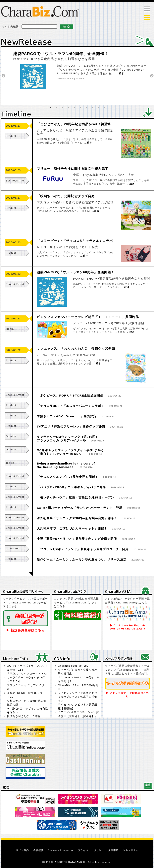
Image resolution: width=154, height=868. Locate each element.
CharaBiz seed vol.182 (73, 666)
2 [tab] (57, 108)
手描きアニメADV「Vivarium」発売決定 (67, 416)
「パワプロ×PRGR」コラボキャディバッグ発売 (71, 487)
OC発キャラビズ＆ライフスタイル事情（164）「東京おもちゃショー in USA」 (71, 452)
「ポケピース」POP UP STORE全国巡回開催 (70, 395)
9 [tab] (99, 108)
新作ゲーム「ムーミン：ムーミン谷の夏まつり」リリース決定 (82, 559)
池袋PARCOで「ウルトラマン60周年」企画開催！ (61, 54)
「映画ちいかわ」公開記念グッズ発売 (66, 196)
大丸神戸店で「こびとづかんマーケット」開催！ (72, 528)
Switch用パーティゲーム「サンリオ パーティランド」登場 (80, 508)
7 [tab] (87, 108)
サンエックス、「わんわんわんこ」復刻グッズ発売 (76, 349)
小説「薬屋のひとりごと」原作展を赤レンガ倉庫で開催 (77, 539)
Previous (3, 76)
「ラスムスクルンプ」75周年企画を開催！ (68, 477)
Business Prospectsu (61, 850)
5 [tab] (75, 108)
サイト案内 (22, 850)
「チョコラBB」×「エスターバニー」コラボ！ (71, 406)
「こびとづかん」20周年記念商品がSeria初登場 (74, 124)
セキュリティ (131, 850)
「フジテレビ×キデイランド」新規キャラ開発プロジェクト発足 (83, 549)
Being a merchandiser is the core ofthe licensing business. (66, 465)
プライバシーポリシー (91, 850)
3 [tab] (63, 108)
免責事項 (113, 850)
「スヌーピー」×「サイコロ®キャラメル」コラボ (75, 241)
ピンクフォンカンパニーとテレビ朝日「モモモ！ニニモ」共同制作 (88, 317)
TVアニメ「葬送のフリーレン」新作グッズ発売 (71, 426)
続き (122, 73)
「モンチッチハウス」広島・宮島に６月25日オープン (76, 497)
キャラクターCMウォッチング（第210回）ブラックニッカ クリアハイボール (68, 439)
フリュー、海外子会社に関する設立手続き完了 (73, 169)
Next (152, 76)
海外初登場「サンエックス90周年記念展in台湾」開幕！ (77, 518)
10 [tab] (105, 108)
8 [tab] (93, 108)
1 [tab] (51, 108)
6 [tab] (81, 108)
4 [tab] (69, 108)
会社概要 (38, 850)
